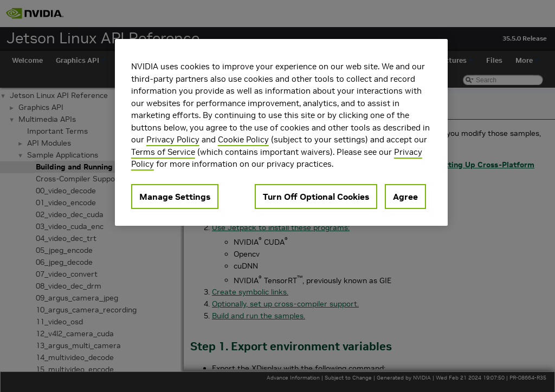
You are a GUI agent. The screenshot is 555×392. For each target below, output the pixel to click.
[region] (281, 132)
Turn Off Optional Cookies (316, 197)
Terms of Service (163, 152)
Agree (405, 197)
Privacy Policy (173, 139)
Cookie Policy (243, 139)
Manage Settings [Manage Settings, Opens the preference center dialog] (175, 197)
